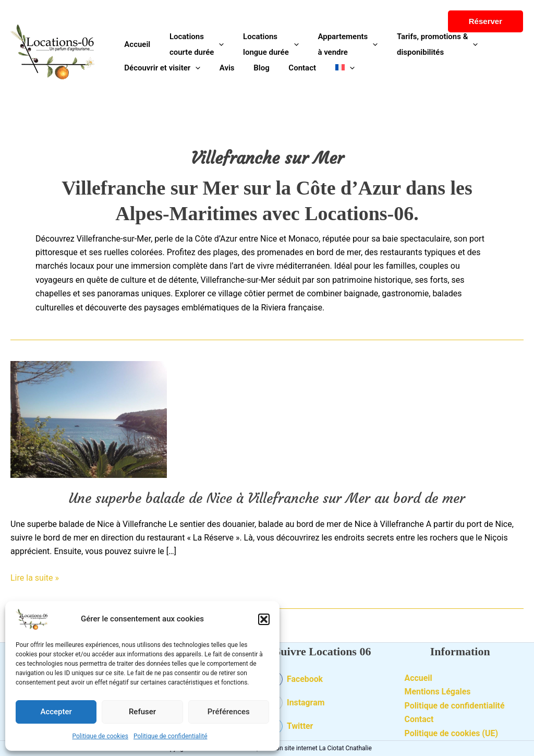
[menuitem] (329, 68)
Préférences (229, 712)
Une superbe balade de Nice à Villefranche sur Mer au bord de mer (267, 498)
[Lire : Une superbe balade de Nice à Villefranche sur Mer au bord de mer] (89, 419)
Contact (419, 719)
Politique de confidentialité (171, 736)
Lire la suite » (35, 577)
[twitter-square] (323, 726)
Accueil (419, 678)
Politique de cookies (100, 736)
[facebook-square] (323, 682)
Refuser (142, 712)
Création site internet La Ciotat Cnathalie (316, 748)
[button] (264, 619)
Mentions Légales (438, 692)
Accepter (56, 712)
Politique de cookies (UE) (452, 733)
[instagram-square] (323, 705)
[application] (214, 44)
